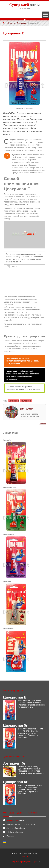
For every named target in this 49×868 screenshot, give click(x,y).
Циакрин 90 (8, 581)
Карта (35, 862)
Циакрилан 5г (8, 629)
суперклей (14, 401)
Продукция (21, 23)
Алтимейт (7, 440)
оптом (24, 5)
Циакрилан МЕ (9, 534)
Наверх (43, 424)
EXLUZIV (24, 856)
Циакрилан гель (9, 487)
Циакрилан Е (15, 697)
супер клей (27, 401)
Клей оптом (10, 23)
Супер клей (15, 862)
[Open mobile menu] (46, 15)
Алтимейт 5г (14, 763)
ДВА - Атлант (27, 409)
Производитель (26, 862)
